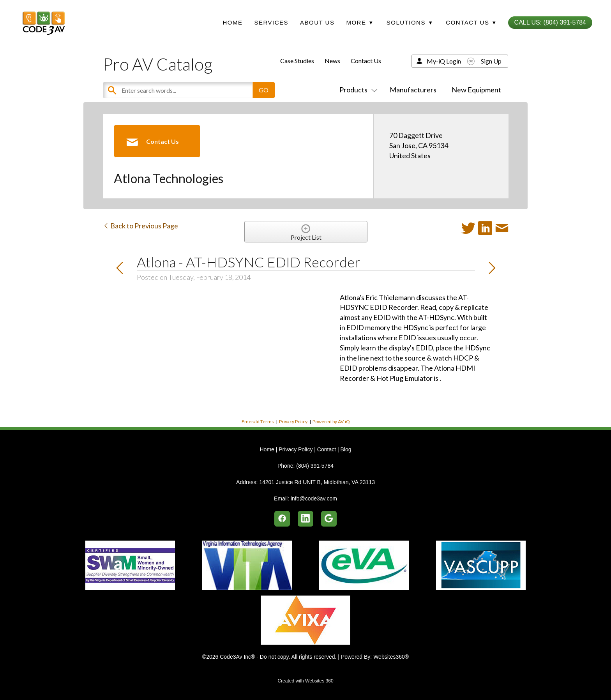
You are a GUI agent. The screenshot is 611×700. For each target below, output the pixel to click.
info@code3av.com (314, 498)
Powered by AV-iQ (331, 422)
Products (357, 90)
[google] (329, 519)
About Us (317, 22)
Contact (327, 449)
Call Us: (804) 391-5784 (550, 22)
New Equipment (476, 90)
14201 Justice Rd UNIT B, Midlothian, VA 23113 (317, 482)
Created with (305, 681)
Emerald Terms (258, 422)
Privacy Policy (293, 422)
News (332, 61)
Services (271, 22)
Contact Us (366, 61)
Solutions (410, 22)
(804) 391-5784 (315, 466)
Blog (346, 449)
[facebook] (282, 519)
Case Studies (297, 61)
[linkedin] (305, 519)
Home (232, 22)
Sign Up (491, 61)
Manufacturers (413, 90)
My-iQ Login (444, 61)
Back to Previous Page (140, 226)
